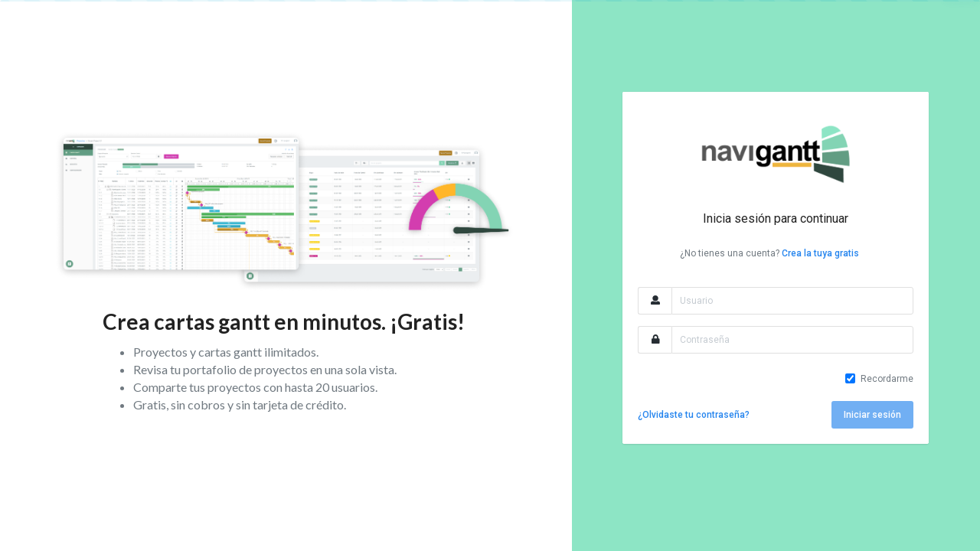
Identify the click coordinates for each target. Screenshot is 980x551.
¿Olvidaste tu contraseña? (694, 415)
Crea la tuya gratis (820, 253)
